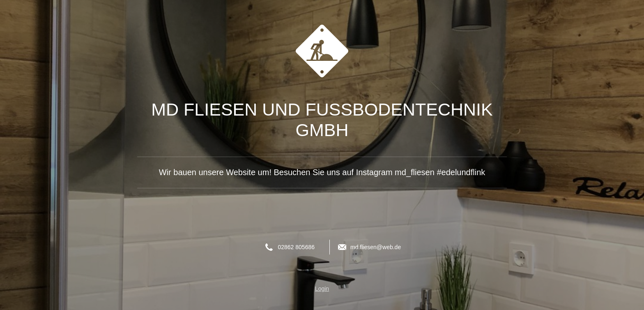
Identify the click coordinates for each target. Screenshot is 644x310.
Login (322, 289)
